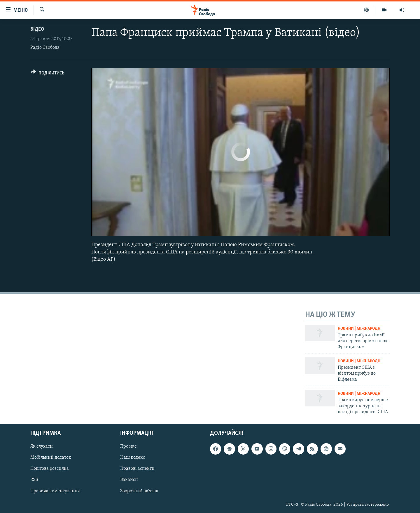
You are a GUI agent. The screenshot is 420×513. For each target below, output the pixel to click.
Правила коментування (55, 491)
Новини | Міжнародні (360, 329)
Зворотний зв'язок (139, 491)
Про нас (128, 446)
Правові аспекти (137, 469)
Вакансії (129, 480)
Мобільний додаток (51, 458)
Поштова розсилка (50, 469)
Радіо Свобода (45, 48)
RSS (34, 480)
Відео (37, 29)
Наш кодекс (133, 458)
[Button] (48, 74)
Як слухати (42, 446)
